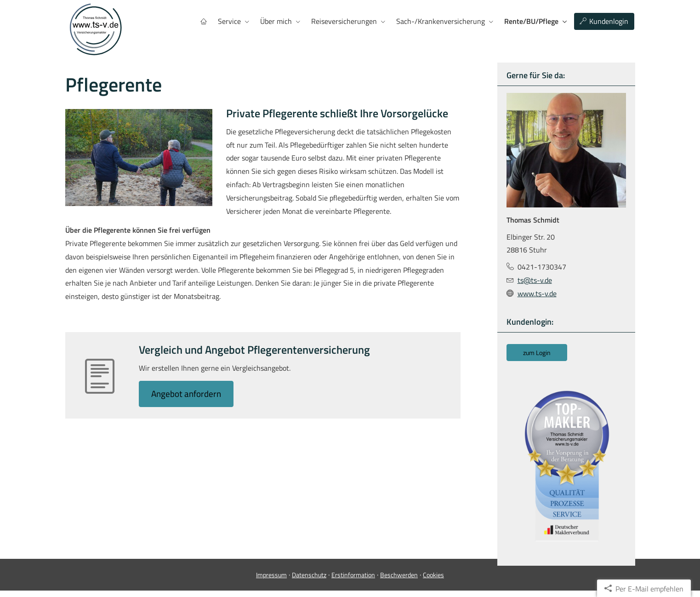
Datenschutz (309, 581)
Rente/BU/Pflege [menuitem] (531, 21)
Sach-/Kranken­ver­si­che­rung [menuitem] (441, 21)
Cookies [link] (433, 581)
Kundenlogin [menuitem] (604, 21)
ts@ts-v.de (535, 280)
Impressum (271, 581)
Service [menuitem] (229, 21)
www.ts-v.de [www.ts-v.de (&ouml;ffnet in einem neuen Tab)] (537, 293)
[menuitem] (204, 21)
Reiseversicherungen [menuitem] (344, 21)
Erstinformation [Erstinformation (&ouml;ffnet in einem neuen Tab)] (353, 581)
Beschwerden (399, 581)
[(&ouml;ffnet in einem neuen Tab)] (566, 465)
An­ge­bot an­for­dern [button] (188, 393)
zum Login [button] (537, 352)
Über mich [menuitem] (276, 21)
